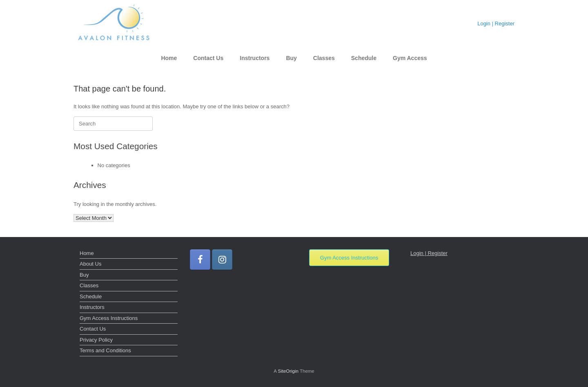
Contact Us (208, 58)
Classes (324, 58)
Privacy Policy (96, 340)
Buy (291, 58)
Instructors (255, 58)
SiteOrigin (288, 371)
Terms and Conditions (105, 350)
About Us (90, 264)
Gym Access (410, 58)
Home (169, 58)
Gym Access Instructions (109, 318)
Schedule (364, 58)
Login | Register (496, 23)
